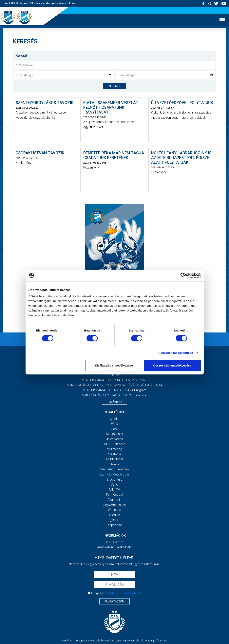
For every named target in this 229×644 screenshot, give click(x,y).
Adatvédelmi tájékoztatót (125, 593)
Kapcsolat (115, 525)
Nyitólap (115, 419)
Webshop (114, 510)
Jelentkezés (114, 439)
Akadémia (114, 500)
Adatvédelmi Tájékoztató (115, 547)
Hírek (114, 424)
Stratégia (115, 454)
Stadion (115, 515)
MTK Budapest (114, 444)
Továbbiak (115, 402)
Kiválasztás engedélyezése (114, 365)
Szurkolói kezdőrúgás (114, 474)
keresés (114, 86)
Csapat (115, 429)
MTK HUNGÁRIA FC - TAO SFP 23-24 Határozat (115, 395)
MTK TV (114, 490)
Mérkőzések (115, 434)
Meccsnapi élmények (114, 469)
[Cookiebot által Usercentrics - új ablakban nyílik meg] (183, 276)
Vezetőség (115, 449)
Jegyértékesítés (114, 505)
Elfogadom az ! (116, 593)
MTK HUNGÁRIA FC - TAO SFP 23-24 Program (115, 390)
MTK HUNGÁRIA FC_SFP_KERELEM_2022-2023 (114, 380)
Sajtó (114, 484)
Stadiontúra (114, 480)
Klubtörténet (115, 459)
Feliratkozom (114, 601)
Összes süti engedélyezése (172, 365)
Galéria (114, 464)
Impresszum (115, 542)
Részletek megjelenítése (176, 353)
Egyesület (115, 520)
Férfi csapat (115, 495)
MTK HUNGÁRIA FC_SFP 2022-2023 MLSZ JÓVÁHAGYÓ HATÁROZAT (115, 385)
